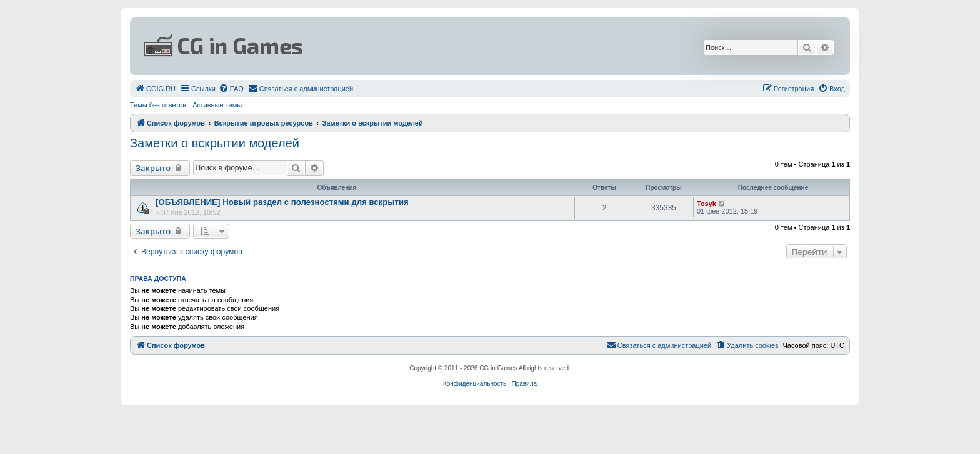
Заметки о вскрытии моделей (215, 143)
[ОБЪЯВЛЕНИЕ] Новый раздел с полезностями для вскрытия (282, 202)
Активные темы (217, 105)
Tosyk (707, 204)
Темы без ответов (158, 105)
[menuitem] (155, 89)
